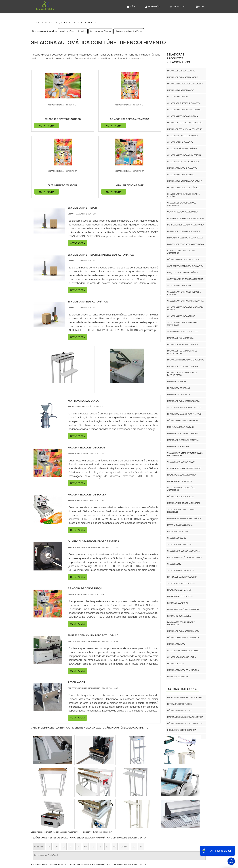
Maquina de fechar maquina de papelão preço (182, 352)
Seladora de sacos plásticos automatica (182, 204)
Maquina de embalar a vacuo (181, 71)
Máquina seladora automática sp (184, 260)
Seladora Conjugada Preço (181, 462)
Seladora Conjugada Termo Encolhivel (181, 511)
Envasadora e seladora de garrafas (185, 238)
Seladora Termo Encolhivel (181, 570)
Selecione (39, 781)
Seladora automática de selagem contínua (184, 195)
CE (115, 781)
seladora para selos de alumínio (183, 651)
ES (64, 781)
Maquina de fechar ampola (180, 338)
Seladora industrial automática (183, 162)
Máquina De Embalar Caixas (181, 497)
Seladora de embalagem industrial (184, 408)
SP (71, 781)
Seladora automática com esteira (184, 155)
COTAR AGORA (47, 125)
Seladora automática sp (100, 31)
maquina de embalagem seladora (183, 631)
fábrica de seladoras (178, 603)
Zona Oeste (72, 808)
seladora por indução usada (181, 657)
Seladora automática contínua (183, 116)
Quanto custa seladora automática (185, 279)
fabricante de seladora (179, 616)
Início (132, 7)
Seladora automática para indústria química (185, 308)
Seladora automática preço (181, 316)
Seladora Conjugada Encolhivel (183, 551)
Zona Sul (85, 808)
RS (93, 781)
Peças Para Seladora (178, 531)
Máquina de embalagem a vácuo (183, 77)
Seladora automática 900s (180, 175)
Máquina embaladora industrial (183, 421)
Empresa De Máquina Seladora (182, 577)
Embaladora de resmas (179, 388)
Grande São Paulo (116, 808)
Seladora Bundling (177, 538)
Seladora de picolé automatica (183, 136)
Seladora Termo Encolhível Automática (181, 489)
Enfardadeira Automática (180, 596)
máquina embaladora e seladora (183, 638)
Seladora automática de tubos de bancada (184, 293)
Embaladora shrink (177, 382)
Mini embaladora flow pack (181, 427)
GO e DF (124, 781)
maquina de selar (176, 664)
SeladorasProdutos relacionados (178, 58)
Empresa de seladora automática (184, 231)
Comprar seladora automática (183, 212)
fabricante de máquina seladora (183, 609)
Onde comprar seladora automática (185, 266)
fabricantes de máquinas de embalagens (181, 623)
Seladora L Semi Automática (181, 583)
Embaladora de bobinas (179, 395)
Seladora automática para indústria (185, 301)
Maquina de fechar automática (73, 31)
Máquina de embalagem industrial (184, 401)
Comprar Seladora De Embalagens (184, 468)
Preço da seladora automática (183, 273)
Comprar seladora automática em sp (185, 218)
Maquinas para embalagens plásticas (186, 360)
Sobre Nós (153, 7)
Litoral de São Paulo (137, 808)
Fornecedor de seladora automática (185, 244)
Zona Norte (57, 808)
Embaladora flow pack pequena (183, 434)
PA (141, 781)
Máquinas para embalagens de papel (185, 181)
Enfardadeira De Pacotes (180, 481)
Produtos (177, 7)
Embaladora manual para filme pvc (184, 414)
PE (100, 781)
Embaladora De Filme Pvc (179, 590)
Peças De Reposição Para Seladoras (185, 557)
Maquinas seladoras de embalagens (185, 84)
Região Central (41, 808)
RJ (49, 781)
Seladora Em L (174, 564)
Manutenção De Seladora (180, 525)
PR (78, 781)
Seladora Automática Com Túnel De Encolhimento (185, 454)
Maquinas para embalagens (181, 90)
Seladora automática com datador (185, 110)
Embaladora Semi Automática (182, 475)
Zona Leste (99, 808)
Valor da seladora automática (182, 331)
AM (134, 781)
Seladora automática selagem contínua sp (182, 324)
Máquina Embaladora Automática (184, 503)
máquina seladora (176, 644)
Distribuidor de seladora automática (186, 225)
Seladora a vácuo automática (182, 149)
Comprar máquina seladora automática (181, 252)
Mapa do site (198, 842)
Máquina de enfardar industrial (183, 440)
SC (86, 781)
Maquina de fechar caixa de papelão (185, 123)
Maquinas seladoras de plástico (129, 31)
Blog (200, 7)
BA (107, 781)
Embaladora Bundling (178, 447)
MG (56, 781)
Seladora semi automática (180, 142)
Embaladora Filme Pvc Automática (184, 518)
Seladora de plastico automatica (184, 103)
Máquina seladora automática (182, 168)
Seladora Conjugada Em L (180, 544)
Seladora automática (178, 97)
